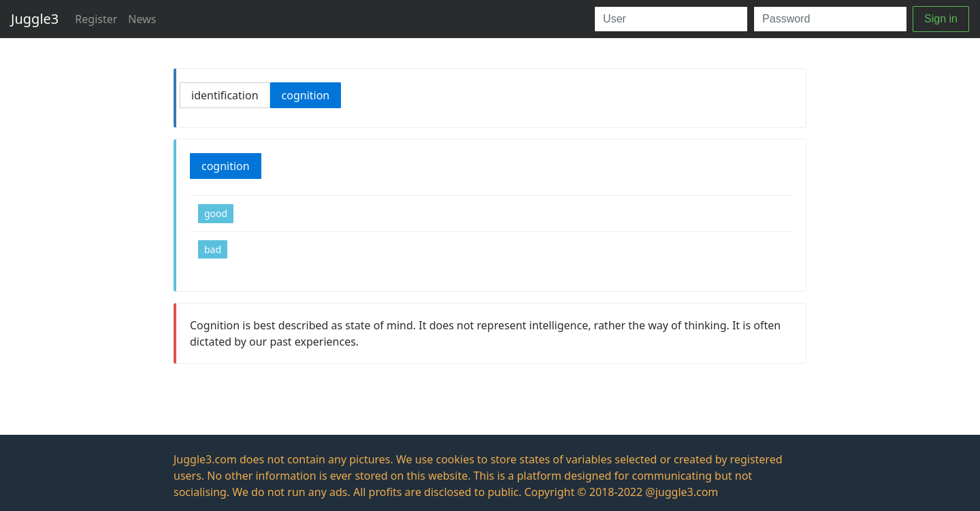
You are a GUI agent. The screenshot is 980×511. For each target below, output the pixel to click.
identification (225, 95)
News (142, 19)
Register (96, 19)
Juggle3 (35, 19)
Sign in (941, 19)
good (216, 213)
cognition (306, 95)
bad (213, 249)
